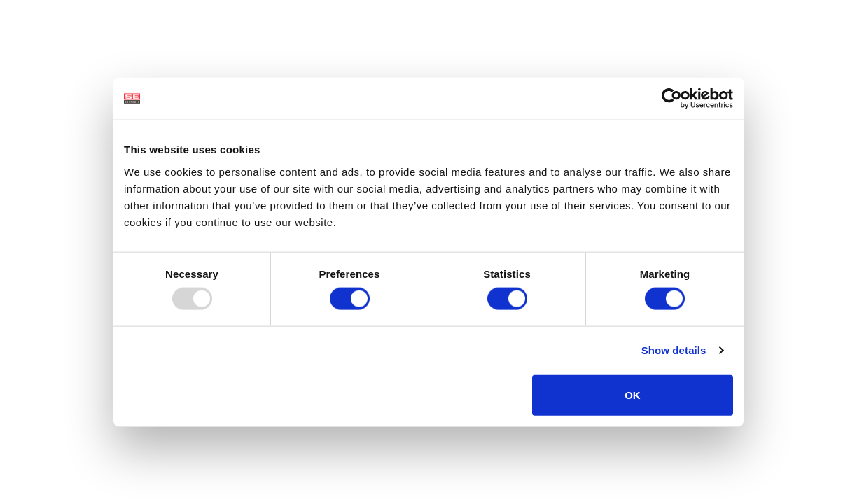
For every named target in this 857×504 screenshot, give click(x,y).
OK (633, 394)
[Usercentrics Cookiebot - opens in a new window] (672, 99)
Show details (674, 350)
